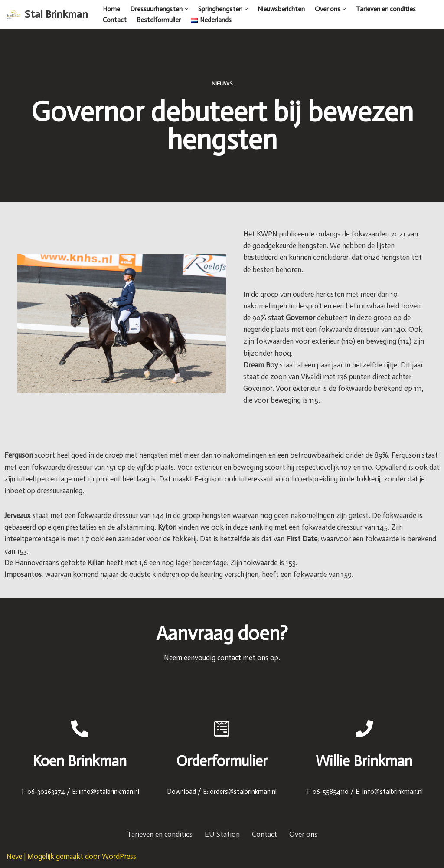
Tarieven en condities (386, 9)
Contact (115, 20)
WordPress (119, 857)
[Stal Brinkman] (47, 14)
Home (111, 9)
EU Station (222, 835)
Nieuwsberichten (281, 9)
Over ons (303, 835)
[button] (186, 9)
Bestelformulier (159, 20)
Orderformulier (222, 762)
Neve (14, 857)
